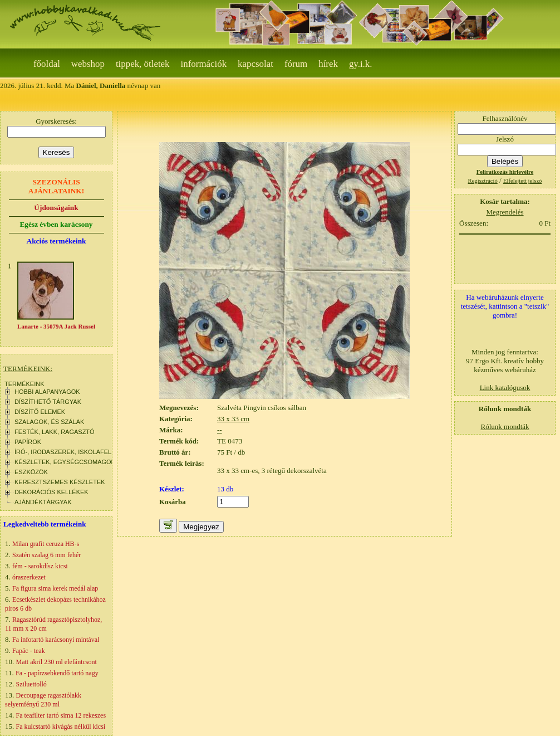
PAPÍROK (28, 442)
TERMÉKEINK (24, 384)
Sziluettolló (31, 684)
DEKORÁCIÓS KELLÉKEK (51, 492)
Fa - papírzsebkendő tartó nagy (57, 673)
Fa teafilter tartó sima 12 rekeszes (61, 715)
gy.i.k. (361, 64)
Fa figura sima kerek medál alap (55, 588)
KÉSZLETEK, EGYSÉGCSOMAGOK (65, 462)
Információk (204, 64)
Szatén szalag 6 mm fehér (46, 555)
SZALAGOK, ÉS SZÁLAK (49, 422)
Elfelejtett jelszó (523, 181)
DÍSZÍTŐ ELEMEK (40, 412)
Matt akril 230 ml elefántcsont (57, 662)
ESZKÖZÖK (31, 472)
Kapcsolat (256, 64)
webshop (88, 64)
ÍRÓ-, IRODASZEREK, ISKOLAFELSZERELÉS (79, 452)
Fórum (296, 64)
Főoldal (47, 64)
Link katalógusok (505, 388)
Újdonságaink (56, 208)
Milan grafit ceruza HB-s (46, 544)
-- (220, 430)
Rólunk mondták (505, 427)
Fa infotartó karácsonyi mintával (56, 640)
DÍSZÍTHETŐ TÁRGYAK (48, 402)
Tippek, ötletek (143, 64)
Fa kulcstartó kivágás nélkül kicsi (61, 727)
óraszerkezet (29, 577)
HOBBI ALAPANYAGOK (47, 392)
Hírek (328, 64)
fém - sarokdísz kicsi (40, 566)
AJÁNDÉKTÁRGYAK (43, 502)
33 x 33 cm (233, 419)
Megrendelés (505, 212)
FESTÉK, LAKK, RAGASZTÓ (55, 432)
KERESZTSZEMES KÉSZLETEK (60, 482)
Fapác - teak (29, 651)
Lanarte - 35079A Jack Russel (56, 328)
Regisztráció (483, 181)
